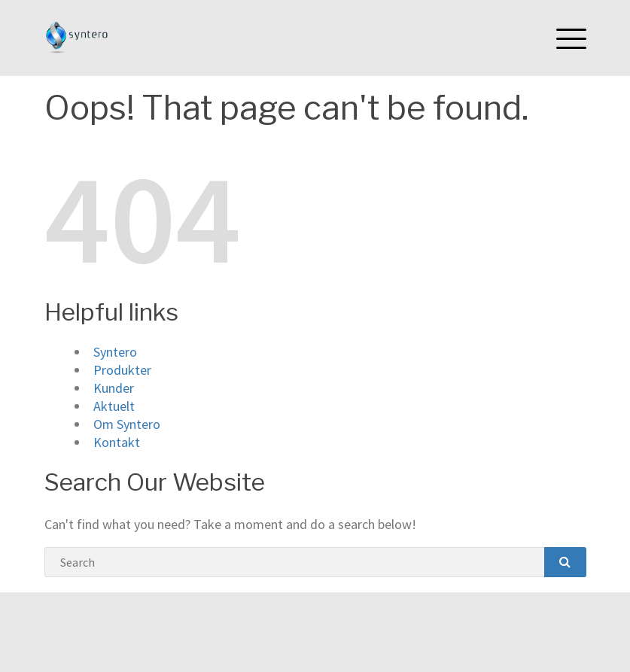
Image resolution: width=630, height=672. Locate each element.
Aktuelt (114, 406)
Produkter (122, 370)
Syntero (115, 352)
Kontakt (117, 442)
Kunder (114, 388)
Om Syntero (127, 424)
